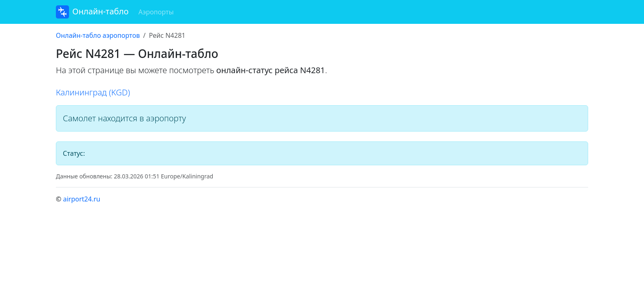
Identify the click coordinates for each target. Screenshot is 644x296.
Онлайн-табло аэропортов (98, 35)
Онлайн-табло (92, 12)
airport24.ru (82, 199)
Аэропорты (156, 12)
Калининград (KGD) (93, 92)
